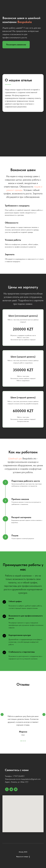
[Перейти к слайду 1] (21, 741)
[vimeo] (16, 789)
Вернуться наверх (23, 857)
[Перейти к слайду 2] (23, 741)
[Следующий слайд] (44, 714)
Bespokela (25, 22)
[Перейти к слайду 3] (25, 741)
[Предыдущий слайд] (2, 714)
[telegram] (11, 789)
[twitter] (7, 789)
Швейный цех (15, 458)
